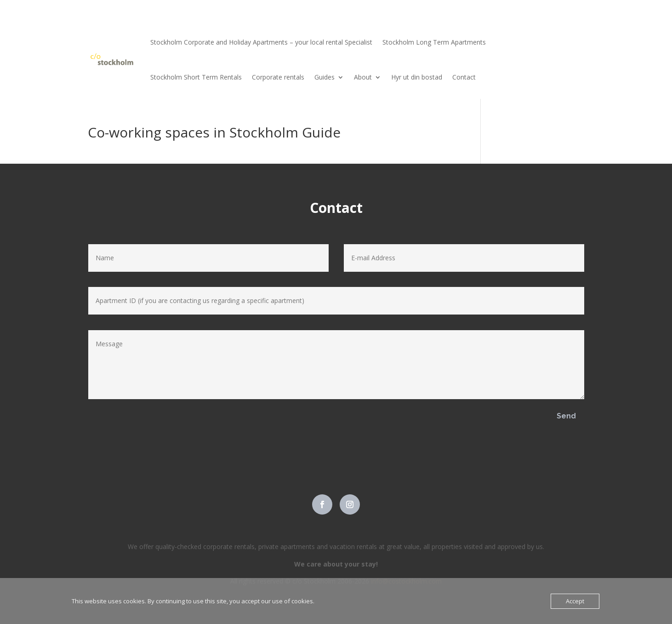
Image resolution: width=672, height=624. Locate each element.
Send (566, 416)
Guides (325, 77)
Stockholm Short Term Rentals (196, 77)
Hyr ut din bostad (417, 77)
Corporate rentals (278, 77)
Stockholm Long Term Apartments (434, 42)
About (363, 77)
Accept (575, 601)
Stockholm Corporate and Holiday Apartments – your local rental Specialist (261, 42)
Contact (464, 77)
